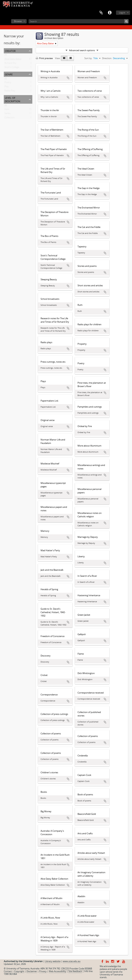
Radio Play (10, 91)
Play (7, 87)
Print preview (44, 58)
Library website (53, 961)
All (6, 55)
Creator (10, 51)
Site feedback (75, 971)
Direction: (107, 58)
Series (7, 114)
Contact (8, 971)
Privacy (43, 971)
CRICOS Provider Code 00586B (77, 968)
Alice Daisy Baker (13, 60)
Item (7, 110)
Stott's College (12, 68)
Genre (9, 74)
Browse (18, 21)
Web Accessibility (57, 971)
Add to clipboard (68, 78)
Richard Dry (10, 64)
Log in (122, 13)
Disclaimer (32, 971)
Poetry (8, 83)
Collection (10, 118)
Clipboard (101, 13)
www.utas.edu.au (72, 961)
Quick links (110, 13)
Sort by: (88, 58)
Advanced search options (82, 50)
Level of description (13, 99)
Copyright (19, 971)
